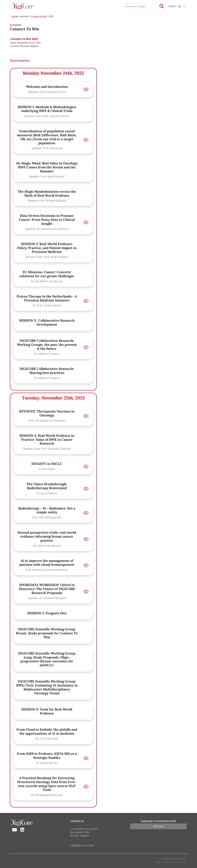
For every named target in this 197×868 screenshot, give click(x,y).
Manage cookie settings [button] (174, 859)
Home (15, 16)
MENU (176, 6)
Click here (158, 826)
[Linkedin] (22, 830)
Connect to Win (39, 16)
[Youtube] (15, 830)
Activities (24, 16)
